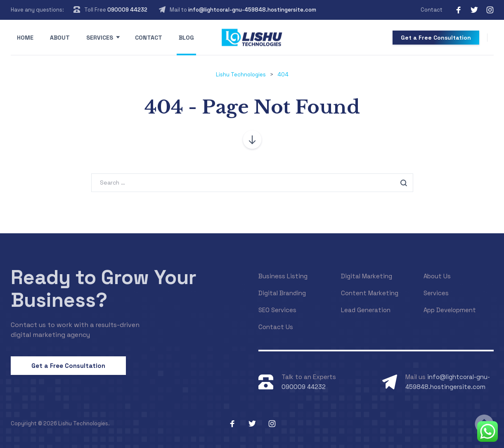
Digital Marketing (367, 276)
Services (100, 38)
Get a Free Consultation (436, 38)
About (60, 38)
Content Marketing (370, 293)
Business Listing (283, 276)
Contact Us (276, 327)
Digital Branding (282, 293)
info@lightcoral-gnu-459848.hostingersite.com (252, 10)
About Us (437, 276)
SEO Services (277, 310)
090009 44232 (127, 10)
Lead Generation (366, 310)
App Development (450, 310)
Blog (186, 38)
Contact (432, 10)
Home (25, 38)
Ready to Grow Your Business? (104, 289)
